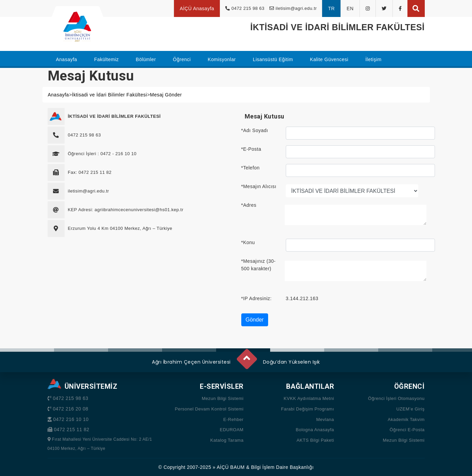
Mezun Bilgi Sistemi (223, 398)
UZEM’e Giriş (410, 409)
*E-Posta (251, 149)
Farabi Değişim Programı (308, 409)
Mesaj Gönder (166, 95)
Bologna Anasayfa (315, 430)
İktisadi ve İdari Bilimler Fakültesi (110, 95)
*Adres (249, 205)
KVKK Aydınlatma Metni (309, 398)
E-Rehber (233, 419)
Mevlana (325, 419)
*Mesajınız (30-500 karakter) (259, 265)
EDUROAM (232, 430)
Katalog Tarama (227, 440)
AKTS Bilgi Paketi (315, 440)
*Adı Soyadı (255, 130)
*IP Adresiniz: (257, 298)
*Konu (248, 242)
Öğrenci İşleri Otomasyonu (396, 398)
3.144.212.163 (302, 298)
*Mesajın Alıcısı (259, 186)
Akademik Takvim (406, 419)
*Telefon (251, 168)
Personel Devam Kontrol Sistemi (209, 409)
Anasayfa (58, 95)
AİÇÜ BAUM (231, 467)
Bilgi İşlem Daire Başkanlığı (282, 467)
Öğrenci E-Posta (407, 430)
